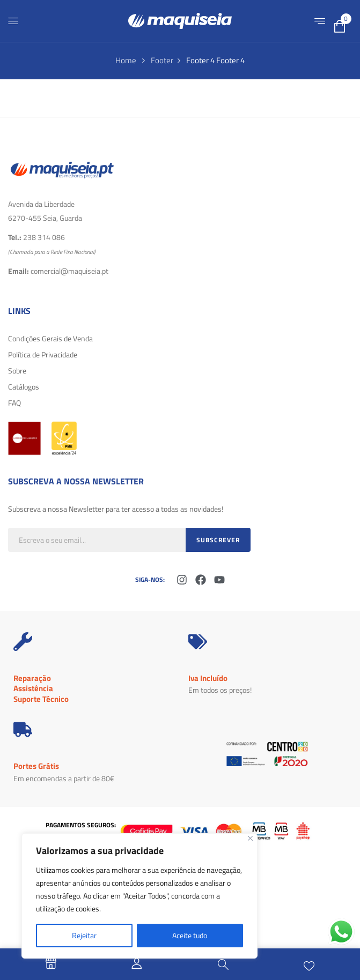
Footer (162, 60)
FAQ (14, 403)
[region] (139, 896)
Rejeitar (84, 935)
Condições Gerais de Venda (50, 338)
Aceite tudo (190, 935)
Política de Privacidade (43, 354)
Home (126, 60)
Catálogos (24, 387)
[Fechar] (250, 838)
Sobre (17, 371)
